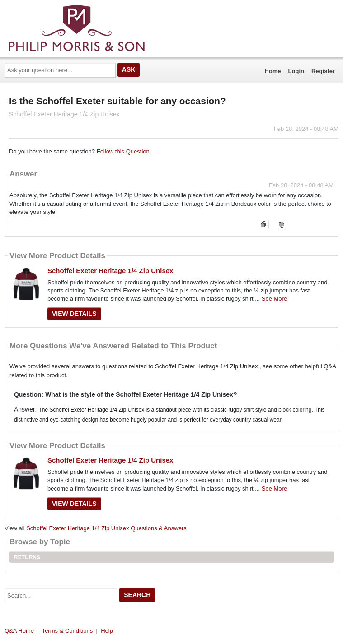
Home (273, 71)
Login (296, 71)
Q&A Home (19, 631)
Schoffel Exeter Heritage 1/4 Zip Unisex (110, 271)
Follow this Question (123, 151)
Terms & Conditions (68, 631)
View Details (74, 314)
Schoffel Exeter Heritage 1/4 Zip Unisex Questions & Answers (106, 528)
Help (107, 631)
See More (274, 299)
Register (323, 71)
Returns (27, 557)
